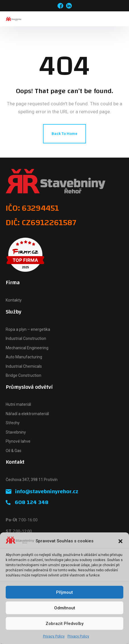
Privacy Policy (54, 636)
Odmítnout (65, 608)
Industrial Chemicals (24, 366)
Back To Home (64, 134)
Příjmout (64, 592)
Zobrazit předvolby (64, 624)
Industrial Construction (26, 338)
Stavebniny (16, 432)
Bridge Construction (23, 375)
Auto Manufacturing (24, 357)
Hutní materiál (18, 404)
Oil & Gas (14, 451)
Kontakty (14, 300)
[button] (120, 541)
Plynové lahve (18, 441)
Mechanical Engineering (27, 348)
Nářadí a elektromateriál (27, 414)
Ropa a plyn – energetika (28, 329)
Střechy (13, 423)
